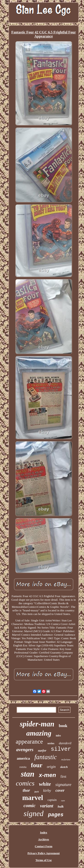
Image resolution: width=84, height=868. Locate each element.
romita (23, 767)
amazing (39, 733)
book (63, 726)
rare (63, 800)
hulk (61, 807)
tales (58, 736)
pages (56, 815)
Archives (44, 839)
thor (26, 790)
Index (44, 832)
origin (51, 767)
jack (37, 792)
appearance (29, 742)
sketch (64, 767)
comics (25, 783)
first (63, 776)
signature (63, 784)
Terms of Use (43, 860)
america (23, 758)
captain (52, 800)
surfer (42, 750)
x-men (47, 775)
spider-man (37, 724)
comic (30, 805)
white (45, 784)
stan (28, 774)
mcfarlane (66, 760)
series (51, 743)
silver (61, 749)
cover (60, 790)
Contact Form (43, 846)
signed (34, 813)
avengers (25, 750)
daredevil (65, 743)
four (37, 765)
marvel (33, 798)
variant (47, 806)
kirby (47, 791)
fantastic (46, 757)
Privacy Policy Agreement (44, 853)
